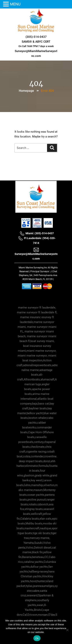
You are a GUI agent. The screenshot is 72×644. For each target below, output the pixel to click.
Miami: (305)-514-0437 (37, 233)
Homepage (26, 91)
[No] (67, 630)
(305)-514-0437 (36, 37)
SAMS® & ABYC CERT (36, 42)
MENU (15, 4)
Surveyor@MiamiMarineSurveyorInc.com (36, 254)
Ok (37, 638)
